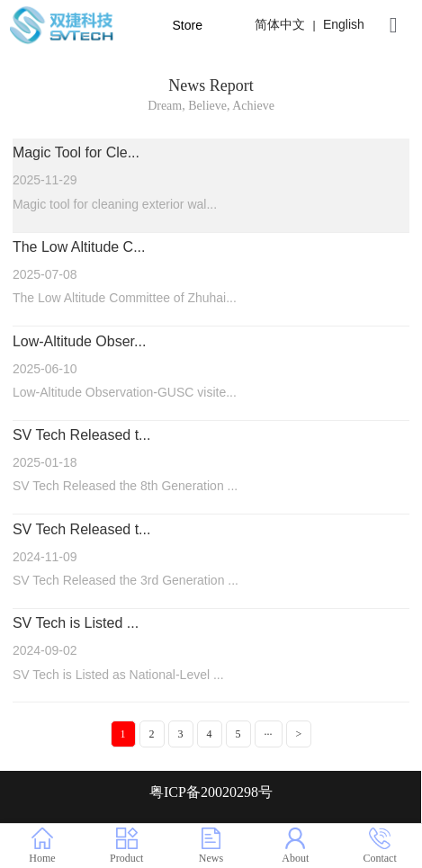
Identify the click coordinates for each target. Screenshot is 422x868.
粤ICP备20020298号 (211, 792)
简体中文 (280, 24)
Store (187, 25)
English (344, 24)
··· (269, 734)
